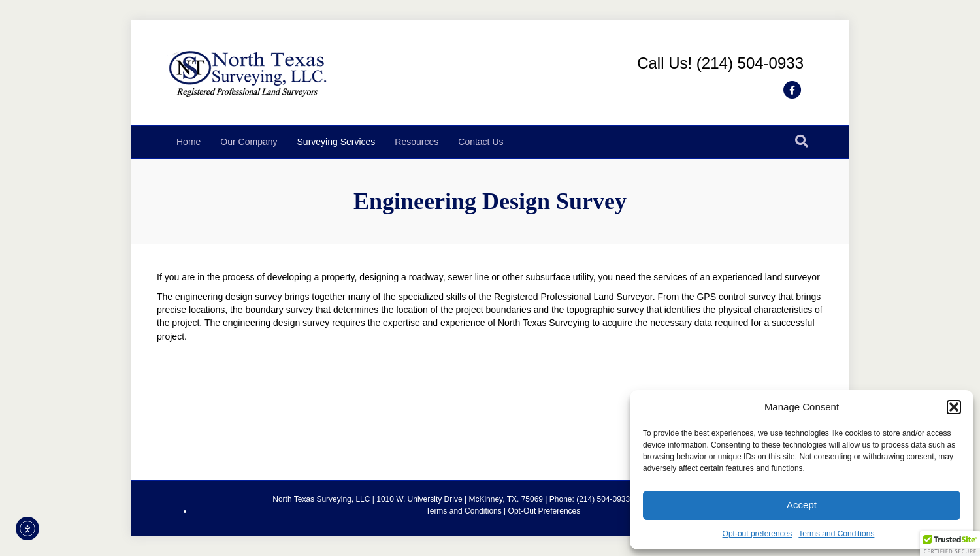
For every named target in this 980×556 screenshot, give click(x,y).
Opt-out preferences (758, 534)
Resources (416, 142)
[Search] (802, 141)
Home (188, 142)
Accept (802, 505)
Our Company (249, 142)
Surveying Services (336, 142)
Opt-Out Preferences (545, 511)
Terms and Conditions (836, 534)
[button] (954, 407)
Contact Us (481, 142)
